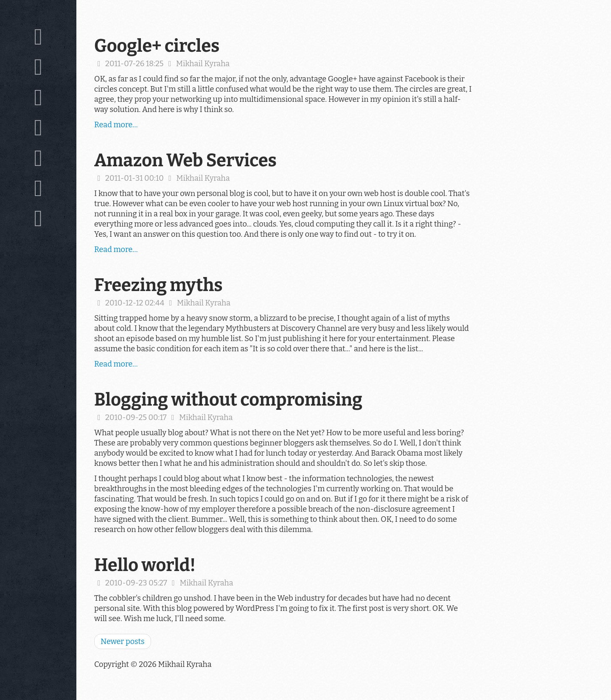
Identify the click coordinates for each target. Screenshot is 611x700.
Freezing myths (158, 285)
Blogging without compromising (228, 400)
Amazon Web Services (185, 160)
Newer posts (123, 641)
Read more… (116, 125)
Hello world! (145, 565)
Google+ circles (157, 46)
